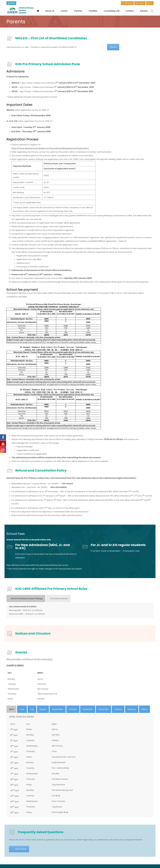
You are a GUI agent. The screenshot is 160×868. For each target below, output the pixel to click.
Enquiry (141, 3)
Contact (130, 11)
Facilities (93, 11)
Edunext (144, 11)
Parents (78, 11)
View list (113, 47)
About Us (50, 11)
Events (64, 11)
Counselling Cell (112, 11)
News (13, 3)
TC (151, 3)
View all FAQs (21, 849)
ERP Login (129, 3)
